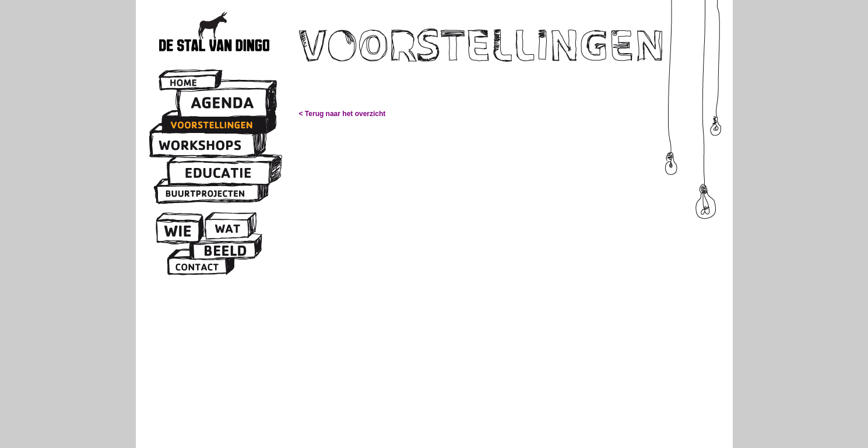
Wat (227, 230)
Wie (178, 231)
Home (188, 83)
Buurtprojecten (207, 193)
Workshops (203, 145)
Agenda (224, 104)
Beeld (224, 251)
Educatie (220, 174)
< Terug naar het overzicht (342, 114)
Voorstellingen (215, 125)
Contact (198, 266)
